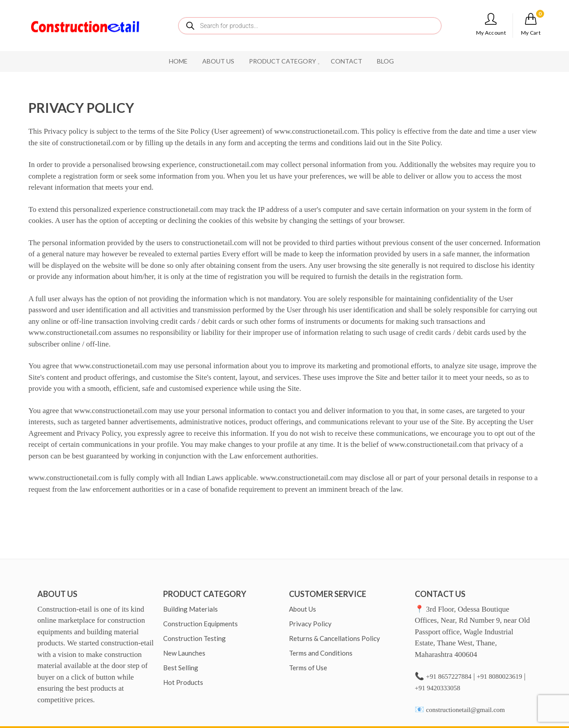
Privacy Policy (310, 624)
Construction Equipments (200, 624)
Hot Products (183, 682)
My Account (491, 24)
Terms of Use (308, 668)
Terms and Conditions (321, 653)
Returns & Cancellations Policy (335, 638)
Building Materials (190, 609)
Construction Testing (194, 638)
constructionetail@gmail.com (465, 710)
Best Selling (181, 668)
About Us (303, 609)
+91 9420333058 (437, 688)
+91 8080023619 (499, 676)
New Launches (184, 653)
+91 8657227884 (449, 676)
